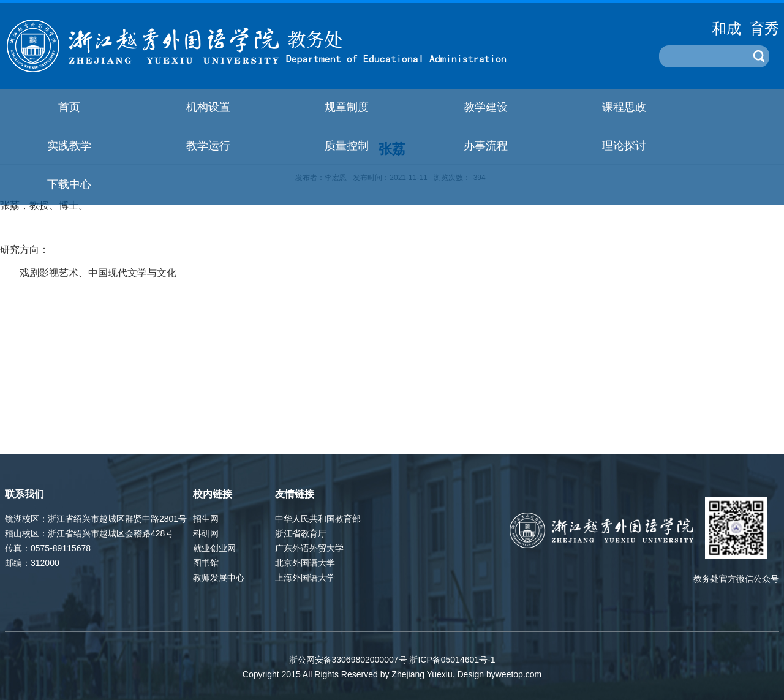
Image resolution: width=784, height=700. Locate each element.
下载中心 (69, 184)
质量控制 (347, 146)
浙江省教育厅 (301, 533)
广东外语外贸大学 (309, 548)
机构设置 (208, 107)
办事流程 (486, 146)
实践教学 (69, 146)
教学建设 (486, 107)
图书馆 (206, 563)
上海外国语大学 (305, 578)
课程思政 (624, 107)
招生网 (206, 519)
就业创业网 (214, 548)
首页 (69, 107)
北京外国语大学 (305, 563)
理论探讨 (624, 146)
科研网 (206, 533)
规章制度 (347, 107)
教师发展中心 (219, 578)
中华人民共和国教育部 (318, 519)
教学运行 (208, 146)
